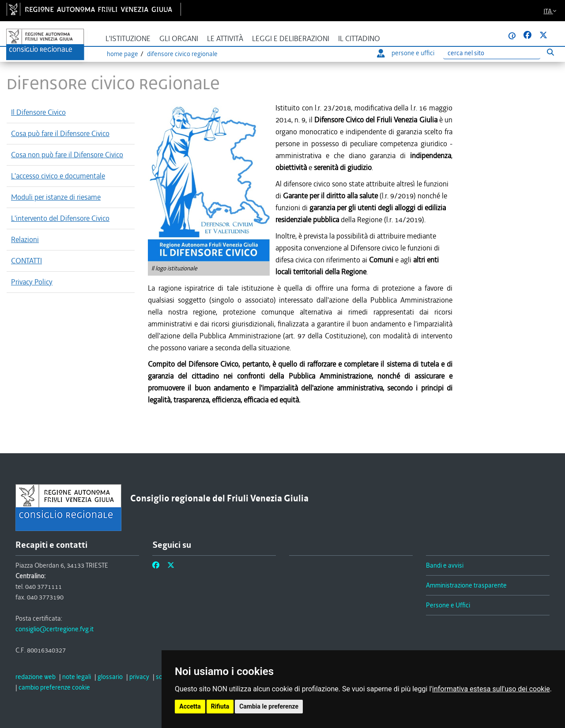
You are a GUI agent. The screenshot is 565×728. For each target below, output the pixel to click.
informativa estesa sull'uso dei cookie (491, 689)
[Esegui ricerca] (550, 52)
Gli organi (179, 39)
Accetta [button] (190, 707)
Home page (122, 54)
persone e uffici (406, 53)
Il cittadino (359, 39)
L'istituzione (128, 39)
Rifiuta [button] (220, 707)
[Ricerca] (492, 53)
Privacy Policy (32, 282)
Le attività (225, 39)
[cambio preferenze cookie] (54, 687)
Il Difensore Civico (38, 112)
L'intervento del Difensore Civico (60, 218)
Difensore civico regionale (182, 54)
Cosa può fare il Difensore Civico (60, 133)
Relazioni (25, 239)
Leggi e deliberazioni (291, 39)
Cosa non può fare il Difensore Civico (67, 155)
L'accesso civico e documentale (58, 176)
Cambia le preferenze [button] (268, 707)
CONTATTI (26, 261)
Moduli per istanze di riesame (56, 197)
